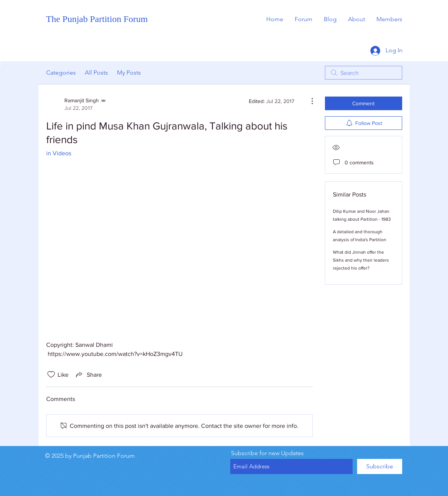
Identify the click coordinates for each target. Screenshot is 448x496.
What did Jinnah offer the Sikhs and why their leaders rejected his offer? (361, 260)
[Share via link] (88, 374)
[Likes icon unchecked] (51, 374)
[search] (364, 73)
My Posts (129, 73)
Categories (61, 73)
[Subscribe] (380, 466)
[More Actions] (308, 101)
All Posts (96, 73)
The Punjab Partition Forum (97, 19)
